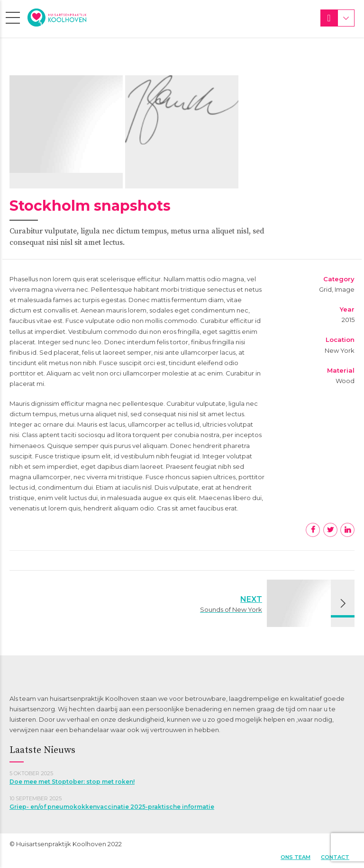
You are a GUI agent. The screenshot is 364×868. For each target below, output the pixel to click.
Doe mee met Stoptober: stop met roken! (72, 782)
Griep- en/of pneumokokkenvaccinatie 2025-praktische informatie (112, 807)
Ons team (296, 857)
